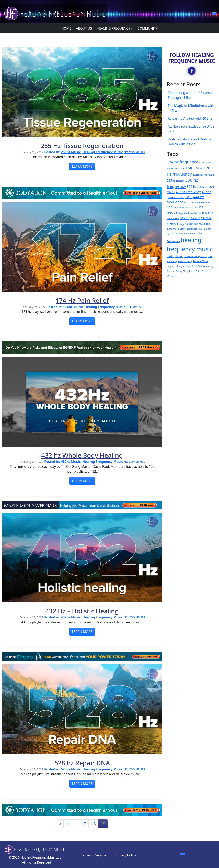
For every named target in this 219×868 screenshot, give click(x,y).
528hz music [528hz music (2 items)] (173, 218)
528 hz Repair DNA (82, 763)
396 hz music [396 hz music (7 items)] (197, 187)
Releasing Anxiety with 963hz (190, 118)
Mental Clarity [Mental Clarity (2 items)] (185, 261)
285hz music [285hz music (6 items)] (176, 180)
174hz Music (73, 307)
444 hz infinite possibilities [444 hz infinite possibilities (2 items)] (197, 202)
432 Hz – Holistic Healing (82, 611)
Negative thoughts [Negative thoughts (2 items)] (176, 266)
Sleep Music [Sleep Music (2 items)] (189, 271)
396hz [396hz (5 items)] (211, 187)
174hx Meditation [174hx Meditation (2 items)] (176, 169)
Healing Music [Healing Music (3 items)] (175, 256)
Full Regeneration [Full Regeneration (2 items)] (184, 234)
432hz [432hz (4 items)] (189, 197)
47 (84, 824)
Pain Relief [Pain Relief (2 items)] (192, 266)
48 (93, 824)
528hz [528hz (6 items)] (188, 212)
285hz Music (71, 152)
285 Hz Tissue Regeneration (82, 146)
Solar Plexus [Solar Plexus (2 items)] (202, 271)
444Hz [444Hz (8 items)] (172, 207)
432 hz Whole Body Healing (82, 455)
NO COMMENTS (134, 152)
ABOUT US (84, 28)
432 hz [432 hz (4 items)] (171, 192)
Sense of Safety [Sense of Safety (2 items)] (174, 271)
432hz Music (71, 462)
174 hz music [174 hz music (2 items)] (205, 163)
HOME (66, 28)
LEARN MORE (82, 166)
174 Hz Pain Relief (82, 300)
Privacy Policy (126, 855)
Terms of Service (94, 855)
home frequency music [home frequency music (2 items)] (195, 256)
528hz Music (71, 769)
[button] (214, 14)
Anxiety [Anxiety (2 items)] (189, 224)
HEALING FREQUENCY (113, 28)
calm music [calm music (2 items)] (199, 224)
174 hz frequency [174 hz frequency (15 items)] (182, 162)
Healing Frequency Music (103, 152)
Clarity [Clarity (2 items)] (183, 229)
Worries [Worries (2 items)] (171, 276)
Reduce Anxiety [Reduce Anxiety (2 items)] (206, 266)
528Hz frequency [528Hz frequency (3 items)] (203, 213)
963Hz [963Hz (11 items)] (195, 218)
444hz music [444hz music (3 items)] (184, 207)
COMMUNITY (148, 28)
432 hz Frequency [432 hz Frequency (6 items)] (188, 192)
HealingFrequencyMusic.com (42, 857)
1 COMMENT (134, 307)
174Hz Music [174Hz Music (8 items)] (195, 168)
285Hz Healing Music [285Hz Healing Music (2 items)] (203, 175)
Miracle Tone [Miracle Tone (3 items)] (200, 261)
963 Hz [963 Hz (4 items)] (184, 218)
